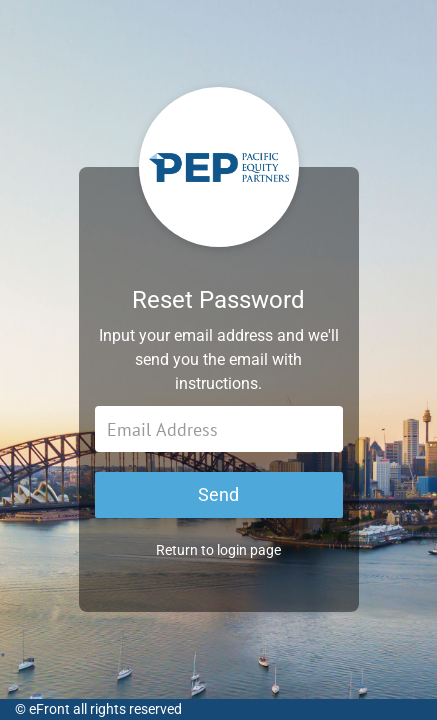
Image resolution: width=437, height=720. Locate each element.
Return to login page (218, 550)
